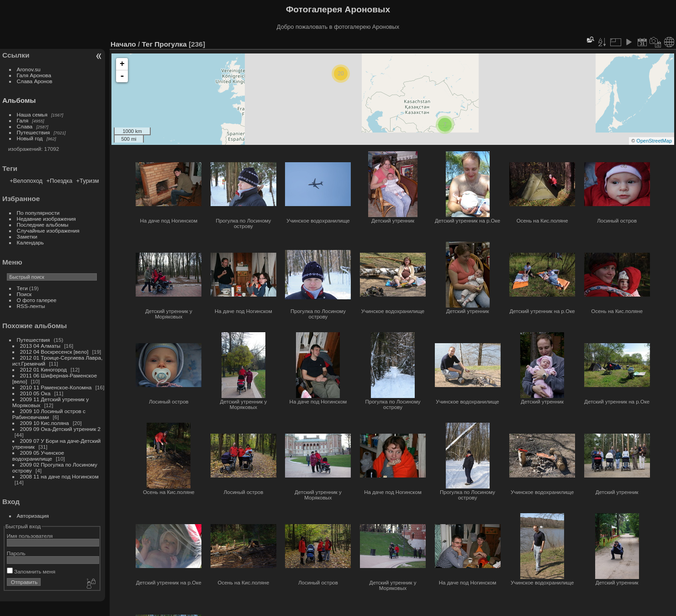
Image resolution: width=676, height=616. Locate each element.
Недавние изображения (46, 219)
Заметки (27, 236)
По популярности (38, 213)
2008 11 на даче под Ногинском (59, 476)
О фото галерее (37, 300)
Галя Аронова (34, 75)
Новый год (30, 138)
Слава (25, 126)
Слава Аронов (35, 81)
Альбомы (19, 100)
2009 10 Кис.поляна (45, 423)
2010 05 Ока (35, 393)
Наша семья (32, 114)
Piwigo (592, 611)
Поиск (24, 294)
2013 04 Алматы (40, 346)
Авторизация (33, 516)
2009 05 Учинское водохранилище (38, 456)
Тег (147, 44)
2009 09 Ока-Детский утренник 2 (61, 429)
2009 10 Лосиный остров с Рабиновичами (49, 414)
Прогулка (171, 44)
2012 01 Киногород (44, 369)
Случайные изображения (48, 231)
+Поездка (60, 181)
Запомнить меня (31, 571)
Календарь (30, 242)
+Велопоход (26, 181)
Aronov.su (29, 69)
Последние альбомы (43, 225)
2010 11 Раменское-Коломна (56, 387)
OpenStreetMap (654, 141)
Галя (23, 120)
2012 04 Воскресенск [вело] (54, 352)
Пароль (16, 553)
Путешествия (34, 132)
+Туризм (88, 181)
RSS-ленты (31, 306)
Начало (123, 44)
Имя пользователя (30, 536)
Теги (22, 288)
